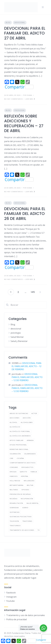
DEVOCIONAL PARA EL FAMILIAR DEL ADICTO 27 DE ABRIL (25, 33)
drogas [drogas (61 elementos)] (13, 472)
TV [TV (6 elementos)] (39, 530)
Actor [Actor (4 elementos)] (34, 413)
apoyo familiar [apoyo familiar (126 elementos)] (17, 440)
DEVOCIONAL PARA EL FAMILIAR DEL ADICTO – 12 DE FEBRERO (26, 366)
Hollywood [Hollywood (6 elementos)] (15, 481)
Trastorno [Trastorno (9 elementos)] (27, 521)
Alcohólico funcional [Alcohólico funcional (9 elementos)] (20, 431)
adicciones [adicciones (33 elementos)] (15, 418)
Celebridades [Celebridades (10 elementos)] (30, 454)
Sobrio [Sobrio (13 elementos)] (25, 508)
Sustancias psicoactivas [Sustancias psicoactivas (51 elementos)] (21, 517)
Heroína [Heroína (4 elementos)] (25, 476)
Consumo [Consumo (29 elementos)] (14, 467)
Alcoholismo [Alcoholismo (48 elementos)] (27, 422)
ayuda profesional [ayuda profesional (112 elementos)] (18, 445)
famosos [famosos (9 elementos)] (14, 476)
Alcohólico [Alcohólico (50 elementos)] (15, 427)
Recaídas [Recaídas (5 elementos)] (14, 499)
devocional (20, 22)
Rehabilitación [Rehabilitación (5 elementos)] (16, 503)
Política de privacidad (16, 619)
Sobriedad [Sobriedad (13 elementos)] (14, 508)
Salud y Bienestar (19, 341)
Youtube (10, 601)
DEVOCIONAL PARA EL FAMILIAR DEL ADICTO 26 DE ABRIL (25, 214)
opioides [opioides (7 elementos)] (25, 490)
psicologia (19, 110)
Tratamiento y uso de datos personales (26, 615)
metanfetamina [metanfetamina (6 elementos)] (17, 485)
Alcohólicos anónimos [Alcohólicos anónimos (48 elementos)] (20, 436)
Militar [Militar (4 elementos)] (30, 485)
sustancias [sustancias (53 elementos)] (15, 512)
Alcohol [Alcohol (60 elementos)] (14, 422)
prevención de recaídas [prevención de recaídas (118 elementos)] (20, 494)
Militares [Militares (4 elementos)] (14, 490)
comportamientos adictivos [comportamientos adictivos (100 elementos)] (23, 463)
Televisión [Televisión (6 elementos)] (14, 521)
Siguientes (40, 292)
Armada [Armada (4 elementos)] (30, 440)
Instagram (11, 597)
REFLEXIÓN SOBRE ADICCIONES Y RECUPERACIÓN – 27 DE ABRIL (24, 124)
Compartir (19, 87)
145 (33, 292)
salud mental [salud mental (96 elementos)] (33, 503)
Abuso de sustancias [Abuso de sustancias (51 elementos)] (19, 413)
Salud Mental (17, 337)
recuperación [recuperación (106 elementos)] (27, 499)
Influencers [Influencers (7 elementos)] (29, 481)
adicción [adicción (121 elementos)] (27, 418)
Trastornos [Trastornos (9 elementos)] (15, 526)
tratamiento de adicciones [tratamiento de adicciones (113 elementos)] (22, 530)
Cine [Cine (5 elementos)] (12, 458)
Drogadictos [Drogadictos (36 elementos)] (27, 467)
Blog (8, 22)
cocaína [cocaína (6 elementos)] (20, 458)
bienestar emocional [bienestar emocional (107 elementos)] (19, 449)
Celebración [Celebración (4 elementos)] (15, 454)
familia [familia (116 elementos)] (34, 472)
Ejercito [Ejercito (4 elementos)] (24, 472)
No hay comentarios (13, 99)
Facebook (11, 593)
